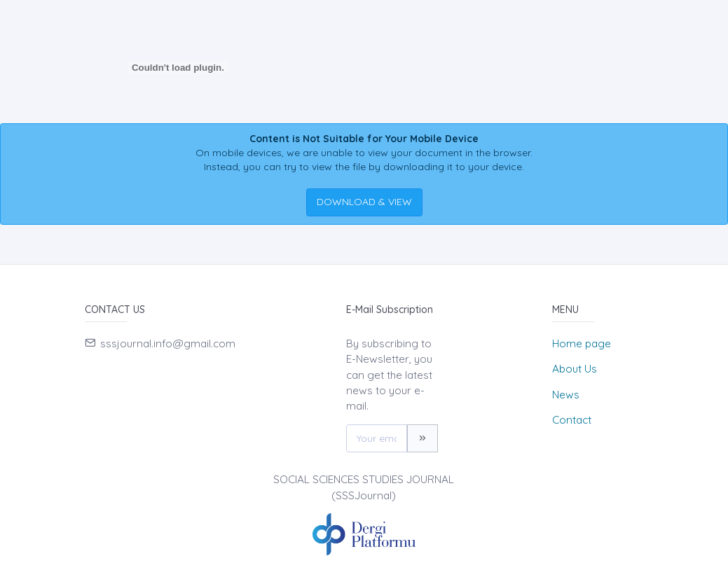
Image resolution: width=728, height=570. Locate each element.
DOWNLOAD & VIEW (364, 202)
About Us (575, 369)
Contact (572, 420)
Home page (582, 343)
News (566, 395)
